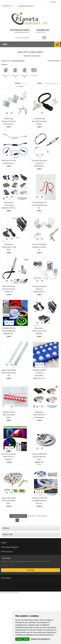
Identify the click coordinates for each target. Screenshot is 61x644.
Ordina (40, 83)
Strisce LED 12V (6, 76)
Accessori (34, 76)
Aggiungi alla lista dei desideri (4, 118)
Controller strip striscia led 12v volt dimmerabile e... (37, 171)
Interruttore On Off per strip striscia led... (6, 169)
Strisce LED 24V (15, 76)
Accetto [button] (19, 639)
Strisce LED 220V (25, 76)
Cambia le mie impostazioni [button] (40, 639)
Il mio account (7, 602)
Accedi (54, 2)
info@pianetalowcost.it (26, 6)
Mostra (18, 83)
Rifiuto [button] (26, 639)
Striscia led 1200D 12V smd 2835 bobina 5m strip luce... (37, 548)
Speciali (6, 579)
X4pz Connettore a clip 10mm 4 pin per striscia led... (6, 310)
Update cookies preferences (9, 643)
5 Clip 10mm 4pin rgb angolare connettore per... (37, 263)
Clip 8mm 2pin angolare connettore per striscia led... (6, 124)
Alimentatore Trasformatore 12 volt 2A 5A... (6, 261)
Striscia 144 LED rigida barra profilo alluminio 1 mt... (6, 408)
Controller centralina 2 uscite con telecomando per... (37, 310)
